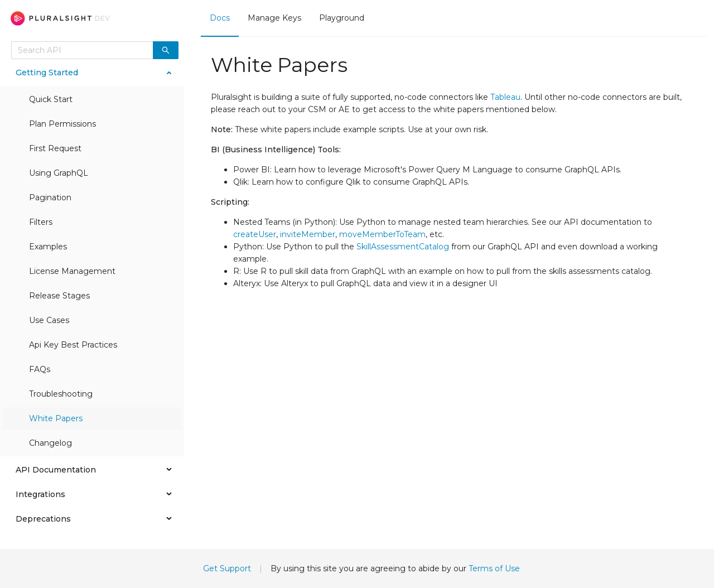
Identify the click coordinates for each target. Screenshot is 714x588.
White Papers (56, 418)
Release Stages (59, 296)
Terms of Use (494, 568)
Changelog (50, 443)
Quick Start (51, 99)
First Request (55, 148)
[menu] (454, 18)
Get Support (227, 568)
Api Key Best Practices (73, 345)
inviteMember (308, 234)
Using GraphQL (59, 173)
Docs (220, 18)
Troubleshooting (61, 394)
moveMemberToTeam (382, 234)
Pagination (50, 197)
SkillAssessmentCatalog (403, 247)
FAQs (40, 369)
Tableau (505, 97)
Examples (48, 247)
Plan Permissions (62, 124)
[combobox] (82, 50)
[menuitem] (220, 18)
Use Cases (49, 320)
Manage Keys (274, 18)
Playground (342, 18)
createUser (255, 234)
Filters (41, 222)
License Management (72, 271)
